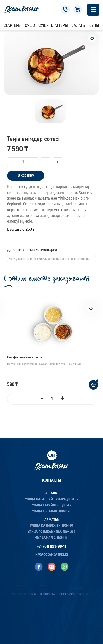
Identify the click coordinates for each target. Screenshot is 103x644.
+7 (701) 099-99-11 (65, 10)
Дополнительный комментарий (32, 250)
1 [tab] (13, 421)
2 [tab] (35, 421)
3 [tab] (61, 421)
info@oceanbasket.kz (51, 555)
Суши (30, 26)
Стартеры (12, 26)
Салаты (79, 26)
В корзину (26, 176)
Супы (94, 26)
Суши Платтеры (53, 26)
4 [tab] (87, 421)
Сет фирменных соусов (25, 358)
